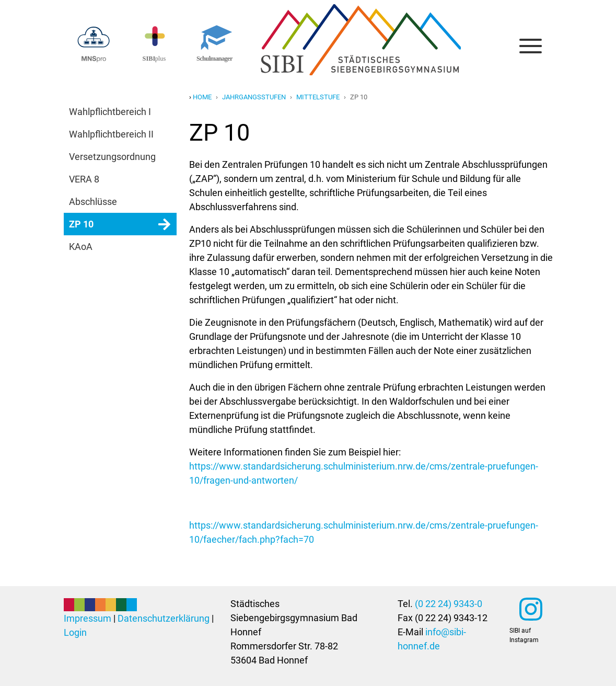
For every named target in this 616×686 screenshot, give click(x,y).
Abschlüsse (93, 202)
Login (75, 632)
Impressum (88, 618)
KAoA (81, 247)
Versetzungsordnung (112, 157)
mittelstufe (318, 97)
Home (202, 97)
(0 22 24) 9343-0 (449, 604)
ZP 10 (81, 224)
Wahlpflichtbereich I (110, 112)
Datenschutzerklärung (164, 618)
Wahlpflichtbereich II (111, 134)
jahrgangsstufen (254, 97)
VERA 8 (84, 179)
